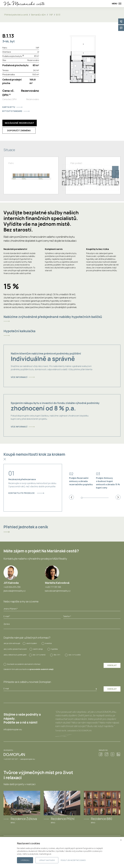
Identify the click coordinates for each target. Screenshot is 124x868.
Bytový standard (16, 111)
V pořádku (25, 860)
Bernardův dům (38, 15)
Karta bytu (12, 107)
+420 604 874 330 (12, 587)
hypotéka (54, 649)
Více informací (23, 377)
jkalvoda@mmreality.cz (15, 591)
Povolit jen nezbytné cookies (73, 860)
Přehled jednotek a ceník (16, 15)
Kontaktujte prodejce (26, 493)
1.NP (51, 15)
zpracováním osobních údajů (41, 669)
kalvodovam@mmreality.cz (58, 591)
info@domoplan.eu (13, 729)
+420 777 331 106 (53, 587)
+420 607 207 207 (11, 759)
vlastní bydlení (32, 643)
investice (48, 643)
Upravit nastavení (47, 860)
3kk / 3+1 (57, 655)
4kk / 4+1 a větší (74, 655)
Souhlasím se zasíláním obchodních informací (24, 664)
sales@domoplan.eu (28, 759)
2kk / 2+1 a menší (39, 655)
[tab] (62, 318)
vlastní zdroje (38, 649)
